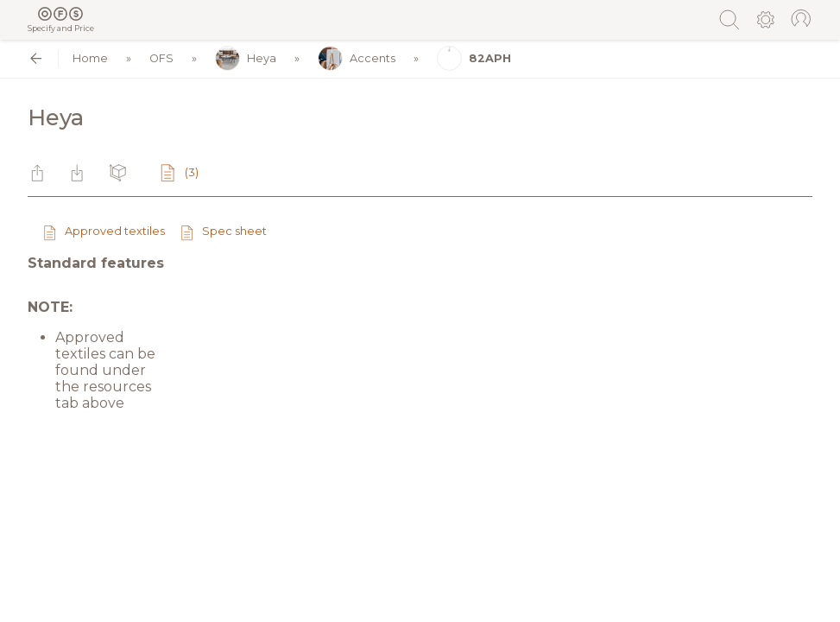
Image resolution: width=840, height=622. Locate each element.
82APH (474, 58)
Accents (357, 58)
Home (90, 58)
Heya (246, 58)
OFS (161, 58)
